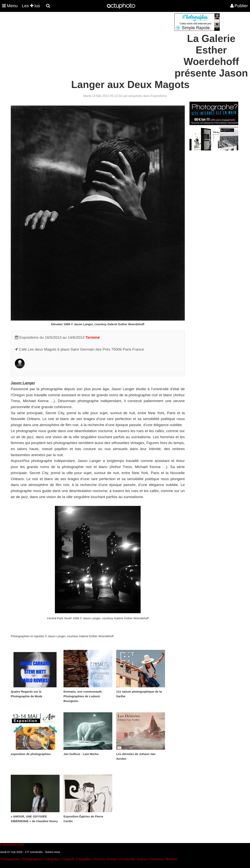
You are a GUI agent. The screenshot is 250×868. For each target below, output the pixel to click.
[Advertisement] (101, 41)
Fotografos (52, 859)
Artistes (112, 859)
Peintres (99, 859)
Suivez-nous (52, 852)
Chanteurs (156, 859)
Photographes (10, 859)
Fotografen (83, 859)
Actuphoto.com (13, 845)
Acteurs (142, 859)
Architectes (127, 859)
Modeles (171, 859)
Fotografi (68, 859)
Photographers (32, 859)
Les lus (31, 6)
